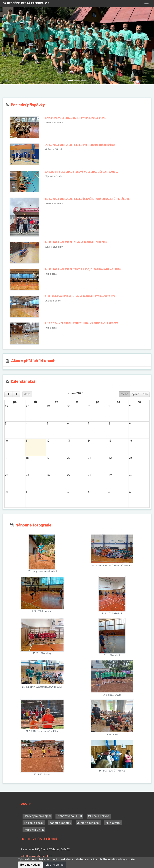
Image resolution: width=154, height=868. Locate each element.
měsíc (124, 394)
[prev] (8, 394)
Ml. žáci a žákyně (99, 816)
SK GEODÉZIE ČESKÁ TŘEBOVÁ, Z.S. (26, 3)
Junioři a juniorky (88, 823)
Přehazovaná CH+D (69, 816)
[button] (12, 46)
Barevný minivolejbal (37, 816)
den (145, 394)
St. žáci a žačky (34, 823)
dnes (27, 394)
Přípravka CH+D (34, 830)
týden (135, 394)
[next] (16, 394)
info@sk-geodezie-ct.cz (36, 856)
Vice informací (55, 865)
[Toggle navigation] (146, 3)
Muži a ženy (113, 823)
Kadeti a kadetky (60, 823)
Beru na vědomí (30, 865)
